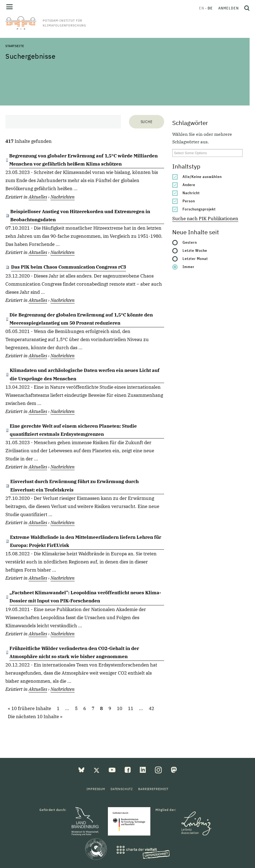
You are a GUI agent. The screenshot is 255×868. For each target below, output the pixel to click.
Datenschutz (122, 789)
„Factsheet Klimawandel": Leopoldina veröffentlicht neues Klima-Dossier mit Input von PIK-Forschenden (85, 597)
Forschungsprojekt (199, 209)
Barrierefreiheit (153, 789)
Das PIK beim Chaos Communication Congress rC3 (69, 267)
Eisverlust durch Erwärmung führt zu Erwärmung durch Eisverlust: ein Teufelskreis (74, 486)
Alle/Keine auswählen (202, 177)
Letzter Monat (195, 259)
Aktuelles (38, 197)
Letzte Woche (195, 250)
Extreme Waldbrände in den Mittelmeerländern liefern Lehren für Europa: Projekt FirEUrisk (86, 541)
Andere (189, 185)
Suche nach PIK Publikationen (205, 219)
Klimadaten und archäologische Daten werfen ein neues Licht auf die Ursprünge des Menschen (85, 374)
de (210, 8)
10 (120, 708)
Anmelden (228, 8)
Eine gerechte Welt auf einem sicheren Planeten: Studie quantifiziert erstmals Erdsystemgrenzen (73, 430)
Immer (188, 267)
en (202, 8)
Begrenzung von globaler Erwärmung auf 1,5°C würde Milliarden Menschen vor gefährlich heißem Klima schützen (83, 160)
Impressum (96, 789)
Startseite (15, 46)
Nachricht (191, 193)
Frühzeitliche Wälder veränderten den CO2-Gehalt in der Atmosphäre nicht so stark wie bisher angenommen (74, 652)
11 (131, 708)
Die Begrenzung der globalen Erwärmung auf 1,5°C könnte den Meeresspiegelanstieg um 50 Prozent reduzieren (81, 319)
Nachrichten (63, 197)
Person (189, 201)
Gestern (190, 242)
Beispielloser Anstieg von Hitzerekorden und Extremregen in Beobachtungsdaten (80, 216)
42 (151, 708)
